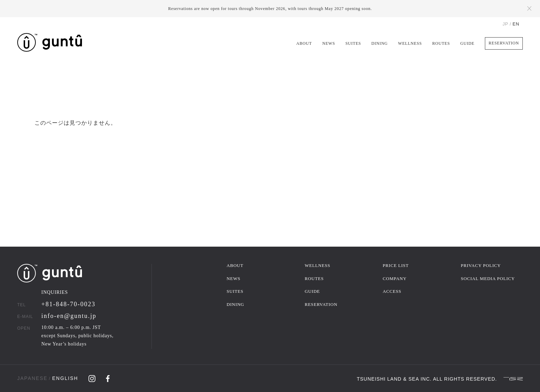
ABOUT (304, 43)
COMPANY (394, 278)
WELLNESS (410, 43)
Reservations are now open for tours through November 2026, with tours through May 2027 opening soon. (270, 9)
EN (516, 24)
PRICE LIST (396, 265)
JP (505, 24)
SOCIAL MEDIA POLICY (488, 278)
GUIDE (467, 43)
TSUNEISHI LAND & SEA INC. (394, 379)
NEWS (329, 43)
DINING (379, 43)
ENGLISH (65, 378)
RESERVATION (504, 43)
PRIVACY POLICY (481, 265)
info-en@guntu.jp (69, 316)
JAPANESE (32, 378)
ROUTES (441, 43)
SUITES (353, 43)
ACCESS (392, 291)
